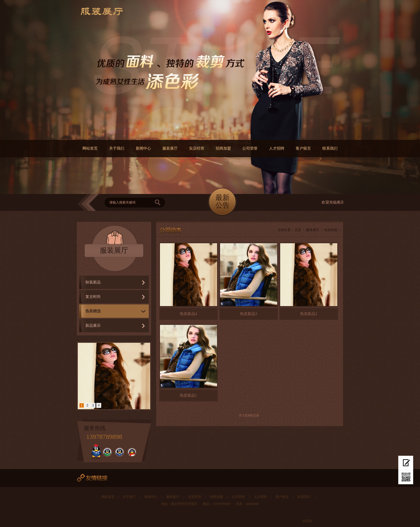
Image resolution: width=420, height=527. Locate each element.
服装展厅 (170, 148)
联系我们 (330, 148)
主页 (298, 230)
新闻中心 (143, 148)
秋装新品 (93, 282)
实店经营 (197, 148)
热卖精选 (93, 311)
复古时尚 (93, 297)
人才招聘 (277, 148)
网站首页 (90, 148)
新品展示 (93, 326)
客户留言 (303, 148)
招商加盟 (223, 148)
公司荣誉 (250, 148)
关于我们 (117, 148)
